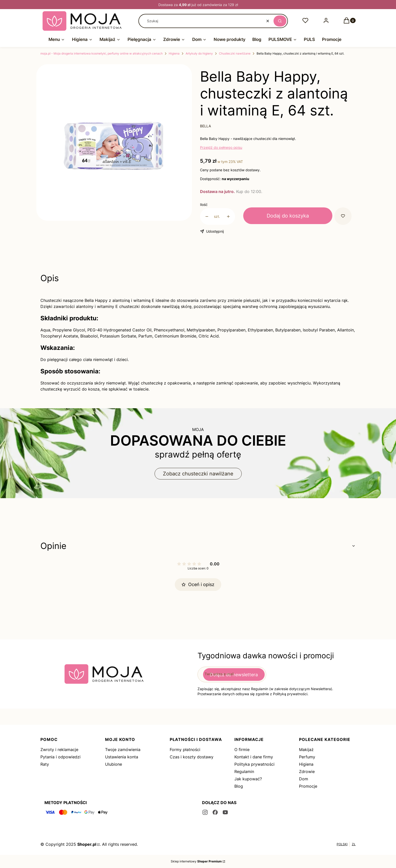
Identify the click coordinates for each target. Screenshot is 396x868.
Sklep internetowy (196, 861)
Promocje (308, 786)
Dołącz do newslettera (234, 674)
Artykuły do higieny (199, 53)
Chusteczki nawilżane (235, 53)
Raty (45, 764)
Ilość (204, 204)
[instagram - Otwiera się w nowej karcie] (205, 812)
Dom (304, 779)
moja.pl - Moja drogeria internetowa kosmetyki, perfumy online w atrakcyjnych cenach (102, 53)
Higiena (174, 53)
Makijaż (306, 750)
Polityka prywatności (254, 764)
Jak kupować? (248, 779)
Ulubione (114, 764)
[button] (280, 21)
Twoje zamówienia (123, 750)
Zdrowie (307, 771)
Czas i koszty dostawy (192, 757)
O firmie (242, 750)
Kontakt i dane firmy (254, 757)
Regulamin (244, 771)
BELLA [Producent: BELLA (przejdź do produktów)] (205, 126)
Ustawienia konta (122, 757)
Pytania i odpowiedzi (60, 757)
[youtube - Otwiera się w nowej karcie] (225, 812)
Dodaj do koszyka (288, 216)
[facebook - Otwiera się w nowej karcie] (215, 812)
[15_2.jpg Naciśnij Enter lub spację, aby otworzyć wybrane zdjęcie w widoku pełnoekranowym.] (114, 146)
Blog (239, 786)
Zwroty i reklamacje (59, 750)
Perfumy (307, 757)
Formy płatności (185, 750)
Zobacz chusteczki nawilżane (198, 474)
